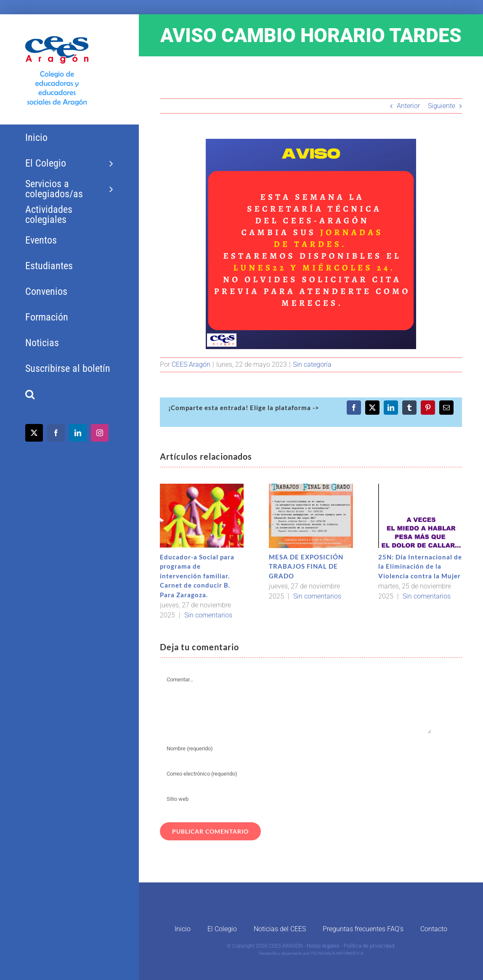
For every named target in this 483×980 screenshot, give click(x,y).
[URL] (296, 799)
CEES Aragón (191, 364)
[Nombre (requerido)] (296, 749)
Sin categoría (312, 364)
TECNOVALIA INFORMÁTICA (337, 953)
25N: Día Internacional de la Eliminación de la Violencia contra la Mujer (420, 566)
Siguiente (442, 106)
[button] (69, 394)
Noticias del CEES (280, 929)
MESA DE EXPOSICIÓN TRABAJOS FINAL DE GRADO (306, 566)
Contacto (434, 929)
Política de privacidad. (370, 946)
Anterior (408, 106)
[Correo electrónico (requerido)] (296, 774)
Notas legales (323, 946)
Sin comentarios (208, 615)
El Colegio (222, 929)
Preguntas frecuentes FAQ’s (363, 929)
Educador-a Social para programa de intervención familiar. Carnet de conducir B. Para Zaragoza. (197, 576)
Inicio (183, 929)
